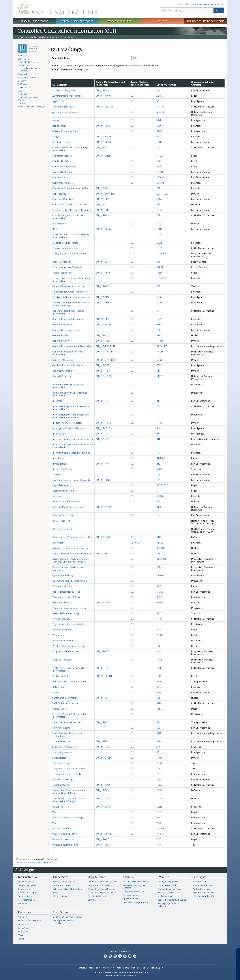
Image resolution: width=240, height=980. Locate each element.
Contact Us (218, 4)
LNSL (159, 515)
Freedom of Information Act (129, 968)
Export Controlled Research (67, 267)
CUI (132, 96)
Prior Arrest (59, 635)
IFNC (159, 428)
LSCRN (160, 779)
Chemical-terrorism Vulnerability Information (70, 149)
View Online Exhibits (167, 892)
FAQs (20, 91)
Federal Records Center (99, 885)
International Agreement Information (73, 439)
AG (158, 101)
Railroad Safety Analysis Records (69, 681)
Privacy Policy (108, 968)
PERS (159, 602)
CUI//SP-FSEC (103, 126)
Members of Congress (28, 892)
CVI (158, 147)
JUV (158, 474)
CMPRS (160, 172)
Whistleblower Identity (65, 834)
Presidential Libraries (98, 896)
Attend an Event (200, 882)
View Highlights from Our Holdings (169, 905)
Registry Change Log (29, 62)
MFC (159, 651)
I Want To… (164, 877)
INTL (159, 439)
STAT (159, 747)
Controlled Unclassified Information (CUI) (44, 37)
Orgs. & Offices (97, 877)
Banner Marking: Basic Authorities (140, 83)
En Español (23, 931)
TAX (158, 286)
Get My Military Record (168, 882)
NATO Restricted (61, 521)
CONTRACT (162, 194)
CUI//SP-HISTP (104, 376)
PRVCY (160, 341)
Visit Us (163, 21)
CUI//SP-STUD (103, 758)
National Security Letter (65, 515)
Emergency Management (66, 248)
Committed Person (62, 172)
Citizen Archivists (183, 4)
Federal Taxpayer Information (68, 286)
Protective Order (61, 676)
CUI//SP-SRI (102, 553)
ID (158, 434)
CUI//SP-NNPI (103, 537)
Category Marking (166, 85)
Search (219, 10)
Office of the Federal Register (102, 889)
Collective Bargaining (64, 167)
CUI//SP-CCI (102, 188)
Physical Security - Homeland (68, 624)
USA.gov (159, 968)
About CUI (22, 56)
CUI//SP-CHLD (103, 156)
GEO (159, 365)
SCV (158, 728)
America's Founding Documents (206, 21)
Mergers (57, 496)
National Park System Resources (69, 507)
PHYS (159, 619)
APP (159, 586)
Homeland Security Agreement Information (68, 386)
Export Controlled (62, 262)
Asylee (56, 120)
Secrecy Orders (60, 709)
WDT (159, 845)
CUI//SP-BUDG (103, 136)
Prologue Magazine (62, 885)
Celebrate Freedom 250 (203, 896)
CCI (158, 188)
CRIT (159, 311)
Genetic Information (63, 360)
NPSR (159, 507)
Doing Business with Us (133, 891)
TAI (158, 768)
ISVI (158, 406)
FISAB (159, 302)
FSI (158, 292)
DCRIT (160, 234)
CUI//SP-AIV (102, 90)
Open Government (131, 899)
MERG (160, 496)
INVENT (161, 458)
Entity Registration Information (69, 253)
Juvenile (57, 474)
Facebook (105, 956)
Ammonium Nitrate (63, 107)
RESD (159, 597)
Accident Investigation (64, 90)
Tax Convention (61, 763)
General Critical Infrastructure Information (68, 312)
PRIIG (159, 423)
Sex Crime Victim (61, 728)
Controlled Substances (64, 199)
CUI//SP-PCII (103, 668)
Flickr (135, 956)
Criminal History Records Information (72, 210)
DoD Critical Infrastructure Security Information (71, 236)
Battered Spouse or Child (65, 131)
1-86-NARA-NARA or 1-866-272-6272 (120, 975)
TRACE (160, 592)
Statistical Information (65, 747)
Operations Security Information (70, 581)
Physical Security (61, 619)
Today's (64, 882)
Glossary (22, 81)
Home (20, 37)
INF (158, 401)
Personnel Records (62, 602)
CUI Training (23, 84)
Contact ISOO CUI (26, 94)
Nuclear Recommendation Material (71, 548)
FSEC (159, 126)
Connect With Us (120, 951)
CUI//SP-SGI (102, 698)
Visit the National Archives (170, 889)
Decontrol (22, 74)
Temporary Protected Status (67, 774)
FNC (159, 319)
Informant (58, 401)
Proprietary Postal (62, 660)
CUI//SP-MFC (103, 651)
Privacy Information (63, 640)
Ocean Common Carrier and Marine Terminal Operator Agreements (71, 560)
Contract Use (59, 194)
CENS (159, 807)
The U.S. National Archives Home (57, 9)
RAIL (159, 681)
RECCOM (161, 548)
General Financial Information (68, 319)
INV (158, 464)
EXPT (159, 262)
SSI (158, 722)
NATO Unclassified (62, 529)
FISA (159, 297)
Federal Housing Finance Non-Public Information (71, 279)
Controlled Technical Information (70, 204)
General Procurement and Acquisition (72, 346)
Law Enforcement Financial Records (71, 480)
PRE (159, 630)
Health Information (63, 371)
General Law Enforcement (66, 330)
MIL (158, 501)
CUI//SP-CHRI (103, 210)
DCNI (159, 790)
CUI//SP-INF (102, 401)
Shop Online (61, 912)
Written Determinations (65, 845)
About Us (128, 877)
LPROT (160, 676)
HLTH (159, 371)
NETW (160, 543)
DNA (55, 229)
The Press (23, 903)
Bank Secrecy (59, 126)
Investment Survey (62, 469)
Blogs (56, 892)
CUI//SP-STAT (103, 747)
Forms (21, 939)
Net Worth (58, 543)
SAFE (159, 703)
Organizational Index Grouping (203, 83)
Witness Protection (63, 839)
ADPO (159, 96)
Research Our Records (34, 21)
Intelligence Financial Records (68, 428)
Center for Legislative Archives (102, 882)
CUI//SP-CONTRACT (106, 194)
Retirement (59, 687)
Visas (55, 823)
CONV (159, 763)
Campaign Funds (61, 142)
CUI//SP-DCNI (103, 790)
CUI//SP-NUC (103, 335)
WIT (159, 839)
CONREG (161, 253)
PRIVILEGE (162, 485)
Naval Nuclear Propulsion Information (72, 537)
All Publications (60, 896)
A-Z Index (22, 917)
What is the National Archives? (136, 882)
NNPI (159, 537)
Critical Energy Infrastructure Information (68, 217)
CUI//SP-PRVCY (104, 341)
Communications (61, 177)
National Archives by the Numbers (134, 886)
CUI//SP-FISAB (103, 302)
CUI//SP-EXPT (103, 262)
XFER (159, 243)
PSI (158, 646)
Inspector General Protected (67, 423)
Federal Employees (27, 885)
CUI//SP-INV (102, 464)
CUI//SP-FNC (102, 319)
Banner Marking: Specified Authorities (110, 83)
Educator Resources (120, 21)
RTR (159, 687)
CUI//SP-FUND (103, 142)
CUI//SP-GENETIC (105, 360)
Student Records (61, 758)
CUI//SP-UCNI (103, 798)
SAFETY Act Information (65, 703)
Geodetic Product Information (68, 365)
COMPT (160, 183)
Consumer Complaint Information (70, 188)
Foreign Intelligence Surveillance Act (72, 297)
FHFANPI (161, 278)
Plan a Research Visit (167, 885)
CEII (159, 215)
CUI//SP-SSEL (103, 741)
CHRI (159, 210)
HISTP (160, 376)
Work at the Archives (202, 889)
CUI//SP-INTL (103, 439)
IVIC (158, 817)
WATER (160, 828)
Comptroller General (63, 183)
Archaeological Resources (66, 112)
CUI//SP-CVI (102, 147)
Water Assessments (63, 828)
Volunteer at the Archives (204, 892)
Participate (199, 877)
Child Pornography (62, 156)
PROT (160, 774)
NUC (159, 335)
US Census (58, 807)
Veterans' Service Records (77, 21)
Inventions (58, 458)
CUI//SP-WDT (103, 845)
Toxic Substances (61, 785)
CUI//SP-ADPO (103, 96)
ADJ (158, 752)
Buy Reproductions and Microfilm (64, 922)
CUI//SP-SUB (102, 199)
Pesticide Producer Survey (66, 613)
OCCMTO (161, 559)
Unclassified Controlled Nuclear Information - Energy (69, 800)
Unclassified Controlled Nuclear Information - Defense (69, 792)
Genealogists (24, 889)
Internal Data (59, 434)
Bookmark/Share (202, 4)
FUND (159, 142)
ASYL (159, 120)
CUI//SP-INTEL (104, 324)
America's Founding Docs (30, 921)
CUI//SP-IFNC (103, 428)
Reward (56, 692)
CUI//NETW (136, 543)
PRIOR (160, 635)
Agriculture (58, 101)
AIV (158, 90)
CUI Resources (24, 87)
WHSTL (160, 834)
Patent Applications (63, 586)
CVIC (159, 161)
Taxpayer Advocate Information (69, 768)
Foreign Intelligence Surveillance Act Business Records (72, 304)
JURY (159, 273)
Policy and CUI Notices (28, 77)
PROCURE (162, 346)
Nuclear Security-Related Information (72, 553)
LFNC (159, 480)
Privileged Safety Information (68, 646)
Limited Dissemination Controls (30, 69)
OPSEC (160, 575)
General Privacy (60, 341)
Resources (24, 912)
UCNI (159, 798)
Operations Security (63, 575)
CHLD (159, 156)
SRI (158, 553)
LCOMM (160, 177)
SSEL (159, 741)
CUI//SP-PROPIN (105, 352)
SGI (158, 698)
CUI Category (60, 85)
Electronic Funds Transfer (66, 243)
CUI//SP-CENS (103, 807)
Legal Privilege (60, 485)
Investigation (59, 464)
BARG (159, 167)
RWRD (160, 692)
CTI (158, 204)
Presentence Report (63, 630)
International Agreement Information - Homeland (73, 446)
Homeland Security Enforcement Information (70, 394)
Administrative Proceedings (67, 96)
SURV (159, 469)
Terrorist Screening (63, 779)
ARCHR (160, 112)
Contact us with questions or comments (33, 862)
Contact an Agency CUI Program (28, 99)
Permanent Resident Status (67, 597)
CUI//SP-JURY (103, 273)
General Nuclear (61, 335)
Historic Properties (62, 376)
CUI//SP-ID (101, 434)
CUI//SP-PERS (103, 602)
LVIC (159, 812)
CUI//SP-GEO (103, 365)
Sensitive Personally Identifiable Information (69, 715)
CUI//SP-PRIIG (103, 423)
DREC (159, 224)
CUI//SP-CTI (102, 204)
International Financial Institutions (71, 453)
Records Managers (27, 900)
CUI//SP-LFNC (103, 480)
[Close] (236, 952)
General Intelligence (63, 324)
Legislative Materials (63, 491)
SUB (159, 199)
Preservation (24, 896)
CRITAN (160, 107)
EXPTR (160, 267)
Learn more (213, 974)
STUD (159, 758)
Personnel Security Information (69, 608)
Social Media (24, 928)
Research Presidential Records (172, 900)
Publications (61, 877)
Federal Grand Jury (62, 273)
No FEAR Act (148, 968)
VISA (159, 823)
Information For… (29, 877)
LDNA (159, 229)
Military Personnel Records (67, 501)
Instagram (115, 956)
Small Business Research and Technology (67, 735)
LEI (158, 330)
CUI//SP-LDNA (103, 229)
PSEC (159, 709)
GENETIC (161, 360)
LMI (158, 491)
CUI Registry (23, 59)
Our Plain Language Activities (136, 902)
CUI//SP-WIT (102, 839)
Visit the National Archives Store (68, 917)
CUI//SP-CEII (102, 215)
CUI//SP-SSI (102, 722)
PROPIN (161, 352)
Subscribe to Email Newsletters (67, 889)
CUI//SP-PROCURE (106, 346)
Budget (56, 136)
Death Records (60, 224)
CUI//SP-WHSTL (104, 834)
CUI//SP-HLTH (103, 371)
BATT (159, 131)
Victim (56, 812)
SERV (159, 567)
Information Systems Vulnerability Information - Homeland (71, 416)
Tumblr (120, 956)
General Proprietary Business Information (68, 353)
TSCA (159, 785)
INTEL (160, 324)
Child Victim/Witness (63, 161)
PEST (159, 613)
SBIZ (159, 733)
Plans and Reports (131, 895)
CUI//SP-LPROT (104, 676)
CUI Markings (23, 65)
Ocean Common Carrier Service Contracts (68, 568)
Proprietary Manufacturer (66, 651)
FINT (159, 453)
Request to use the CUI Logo (31, 107)
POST (159, 660)
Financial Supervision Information (70, 292)
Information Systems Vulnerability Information (71, 408)
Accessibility (95, 968)
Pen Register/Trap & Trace (66, 592)
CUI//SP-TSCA (103, 785)
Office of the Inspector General (102, 892)
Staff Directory (95, 900)
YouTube (125, 956)
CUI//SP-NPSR (103, 507)
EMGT (160, 248)
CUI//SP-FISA (103, 297)
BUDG (159, 136)
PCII (159, 668)
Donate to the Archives (203, 885)
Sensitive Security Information (68, 722)
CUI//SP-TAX (102, 286)
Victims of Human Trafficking (67, 817)
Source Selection (61, 741)
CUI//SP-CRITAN (104, 107)
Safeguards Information (65, 698)
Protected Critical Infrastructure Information (69, 669)
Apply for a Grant (165, 896)
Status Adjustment (62, 752)
